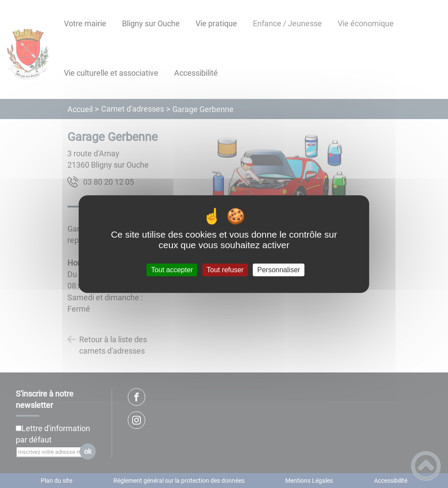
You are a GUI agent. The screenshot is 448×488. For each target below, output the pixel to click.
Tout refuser (225, 270)
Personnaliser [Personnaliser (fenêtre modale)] (279, 270)
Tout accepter (172, 270)
